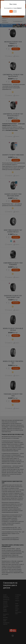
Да (11, 11)
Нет (15, 11)
